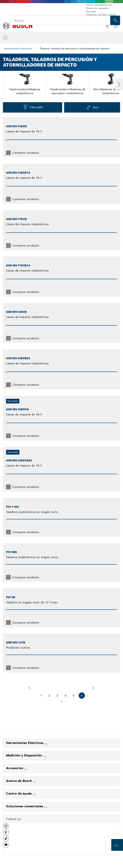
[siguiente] (93, 688)
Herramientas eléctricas (18, 48)
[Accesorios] (26, 769)
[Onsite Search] (115, 20)
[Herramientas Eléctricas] (46, 744)
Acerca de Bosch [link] (19, 781)
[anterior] (30, 688)
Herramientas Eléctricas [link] (25, 743)
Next (119, 84)
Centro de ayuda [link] (19, 794)
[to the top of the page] (117, 845)
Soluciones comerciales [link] (25, 806)
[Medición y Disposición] (45, 756)
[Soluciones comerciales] (46, 807)
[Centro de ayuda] (34, 795)
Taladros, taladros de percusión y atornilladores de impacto (75, 48)
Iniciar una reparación (99, 5)
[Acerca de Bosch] (34, 782)
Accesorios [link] (15, 768)
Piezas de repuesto (97, 8)
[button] (6, 827)
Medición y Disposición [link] (25, 755)
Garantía (91, 11)
